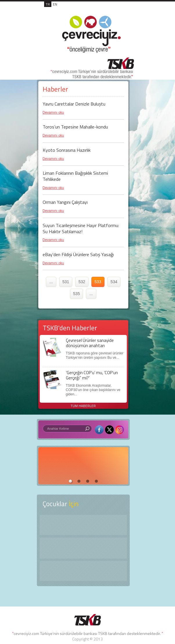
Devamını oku (53, 113)
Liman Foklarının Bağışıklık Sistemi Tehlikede (75, 176)
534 (114, 282)
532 (82, 282)
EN (55, 4)
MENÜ (122, 10)
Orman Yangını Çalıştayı (65, 202)
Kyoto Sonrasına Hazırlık (67, 150)
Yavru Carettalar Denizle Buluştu (74, 104)
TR (48, 4)
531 (66, 282)
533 (98, 282)
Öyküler (83, 548)
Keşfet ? (83, 525)
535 (76, 294)
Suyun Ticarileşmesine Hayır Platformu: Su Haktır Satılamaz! (81, 228)
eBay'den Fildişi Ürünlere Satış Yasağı (78, 254)
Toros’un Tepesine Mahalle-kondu (75, 127)
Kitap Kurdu (83, 571)
